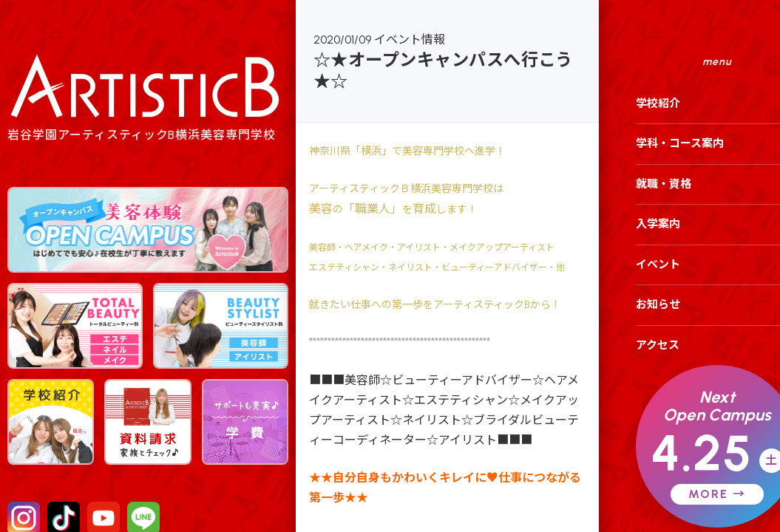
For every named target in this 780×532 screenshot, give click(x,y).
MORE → (717, 494)
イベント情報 (410, 40)
